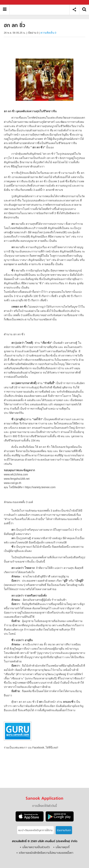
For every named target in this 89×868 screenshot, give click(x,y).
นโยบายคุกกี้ (63, 847)
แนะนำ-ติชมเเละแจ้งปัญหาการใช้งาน (35, 830)
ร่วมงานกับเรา (64, 830)
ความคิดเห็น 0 (48, 33)
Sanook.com (12, 2)
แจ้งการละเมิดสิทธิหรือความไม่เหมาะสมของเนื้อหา (46, 853)
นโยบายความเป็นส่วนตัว (36, 847)
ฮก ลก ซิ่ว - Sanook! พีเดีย (41, 10)
